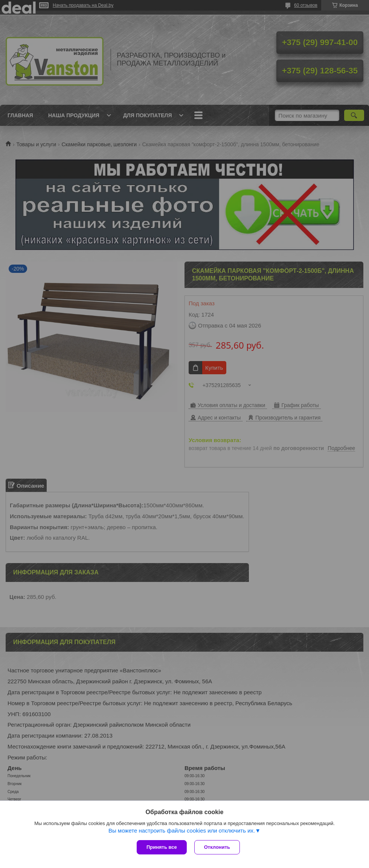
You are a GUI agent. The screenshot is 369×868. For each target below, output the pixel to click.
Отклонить (217, 847)
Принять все (162, 847)
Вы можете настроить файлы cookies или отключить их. (182, 830)
